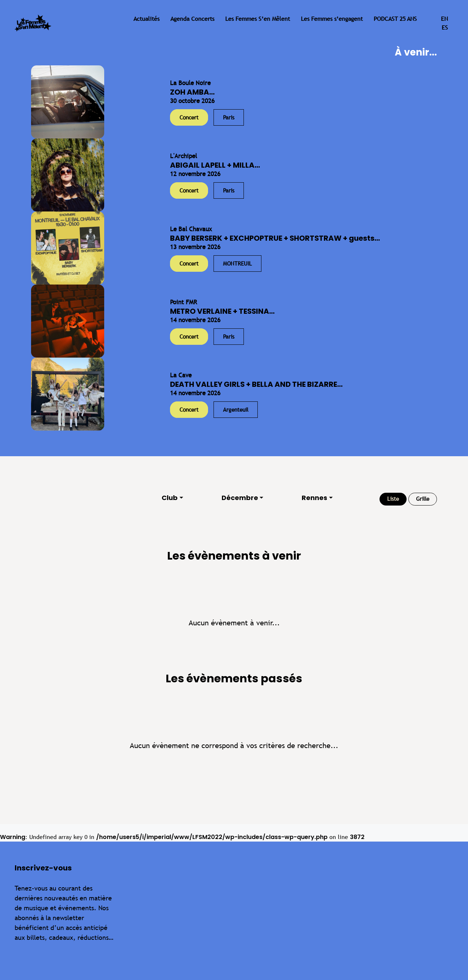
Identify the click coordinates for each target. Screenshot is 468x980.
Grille (423, 499)
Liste (393, 499)
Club (170, 498)
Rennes (314, 498)
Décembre (240, 498)
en (444, 19)
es (445, 28)
